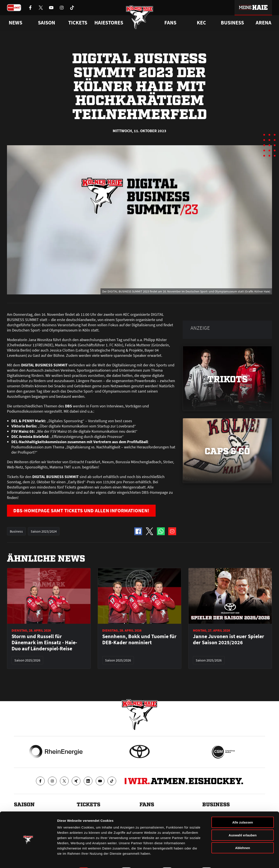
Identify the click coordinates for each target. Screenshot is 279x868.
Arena (264, 23)
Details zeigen (232, 859)
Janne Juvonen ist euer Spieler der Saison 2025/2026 (229, 640)
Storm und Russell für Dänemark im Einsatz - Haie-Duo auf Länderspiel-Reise (44, 643)
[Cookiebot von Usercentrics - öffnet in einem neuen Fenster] (28, 859)
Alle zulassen (242, 811)
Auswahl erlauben (243, 823)
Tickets (78, 23)
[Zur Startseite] (140, 18)
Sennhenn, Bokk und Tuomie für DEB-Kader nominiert (139, 640)
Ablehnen (243, 836)
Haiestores (109, 23)
